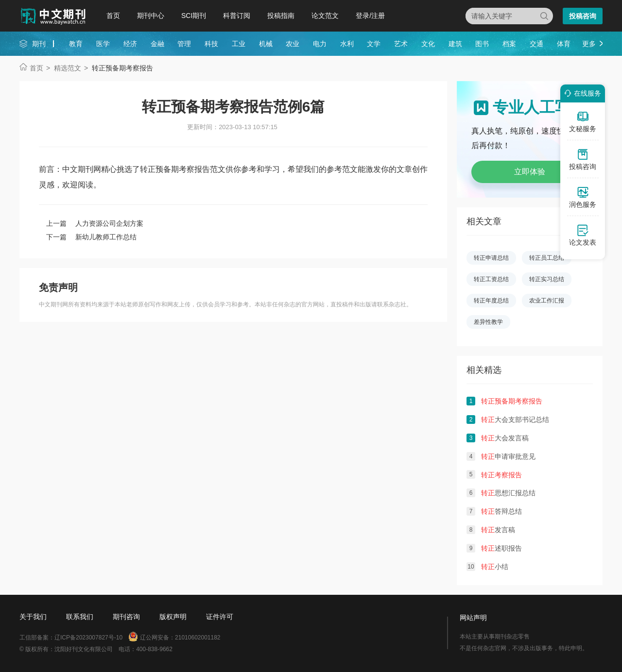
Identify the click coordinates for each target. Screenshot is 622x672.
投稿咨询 (583, 16)
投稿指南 (281, 16)
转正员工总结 (547, 258)
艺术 (401, 44)
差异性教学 (488, 322)
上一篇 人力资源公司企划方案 (95, 223)
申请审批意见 (508, 456)
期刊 (39, 44)
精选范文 (68, 68)
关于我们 (33, 617)
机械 (266, 44)
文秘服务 (583, 121)
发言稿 (498, 530)
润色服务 (583, 197)
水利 (347, 44)
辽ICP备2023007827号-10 (88, 638)
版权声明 (173, 617)
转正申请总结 (491, 258)
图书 (482, 44)
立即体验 (530, 172)
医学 (103, 44)
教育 (76, 44)
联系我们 (80, 617)
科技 (211, 44)
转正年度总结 (491, 301)
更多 (589, 44)
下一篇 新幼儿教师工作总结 (91, 237)
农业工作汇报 (547, 301)
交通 (536, 44)
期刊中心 (151, 16)
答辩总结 (501, 511)
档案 (509, 44)
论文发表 (583, 235)
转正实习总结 (547, 279)
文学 (374, 44)
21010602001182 (198, 638)
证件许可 (220, 617)
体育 (564, 44)
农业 (293, 44)
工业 (239, 44)
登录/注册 (370, 16)
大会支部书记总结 (515, 420)
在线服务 (581, 93)
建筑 (455, 44)
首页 (113, 16)
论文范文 (325, 16)
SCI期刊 (194, 16)
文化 (428, 44)
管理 (184, 44)
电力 (320, 44)
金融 (157, 44)
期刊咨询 (126, 617)
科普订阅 (237, 16)
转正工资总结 (491, 279)
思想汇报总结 (508, 493)
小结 (495, 567)
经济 (130, 44)
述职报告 (501, 548)
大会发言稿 (505, 438)
